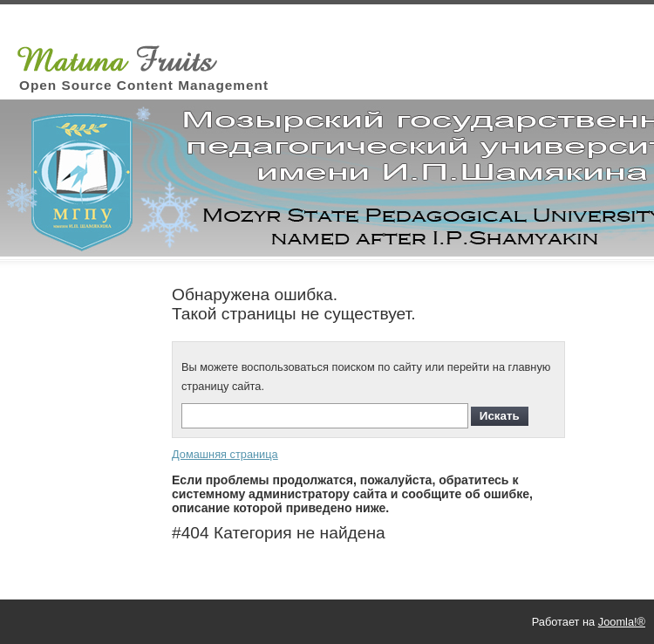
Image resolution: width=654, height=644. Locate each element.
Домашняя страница (225, 454)
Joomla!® (622, 622)
